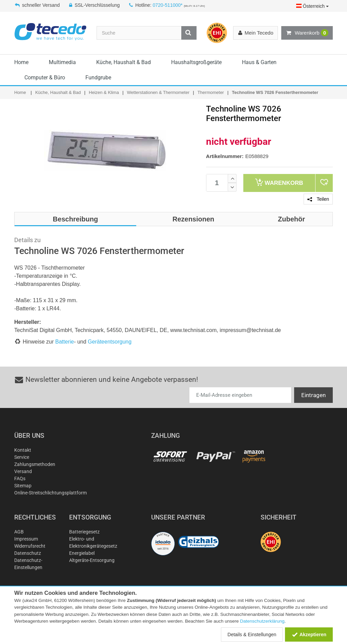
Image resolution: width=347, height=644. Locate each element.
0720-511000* (168, 5)
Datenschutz (28, 553)
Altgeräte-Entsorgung (92, 560)
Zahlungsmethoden (35, 464)
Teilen (318, 199)
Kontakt (23, 450)
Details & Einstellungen (252, 635)
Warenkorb (307, 33)
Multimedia (62, 62)
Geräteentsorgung (110, 342)
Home (21, 62)
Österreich (312, 6)
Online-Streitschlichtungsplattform (50, 493)
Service (22, 457)
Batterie (65, 342)
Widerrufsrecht (30, 546)
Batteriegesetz (84, 532)
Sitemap (23, 486)
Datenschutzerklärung (262, 621)
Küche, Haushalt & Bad (124, 62)
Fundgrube (98, 77)
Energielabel (82, 553)
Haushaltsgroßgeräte (196, 62)
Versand (23, 471)
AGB (19, 532)
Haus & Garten (259, 62)
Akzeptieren (309, 635)
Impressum (26, 539)
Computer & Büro (45, 77)
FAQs (20, 479)
